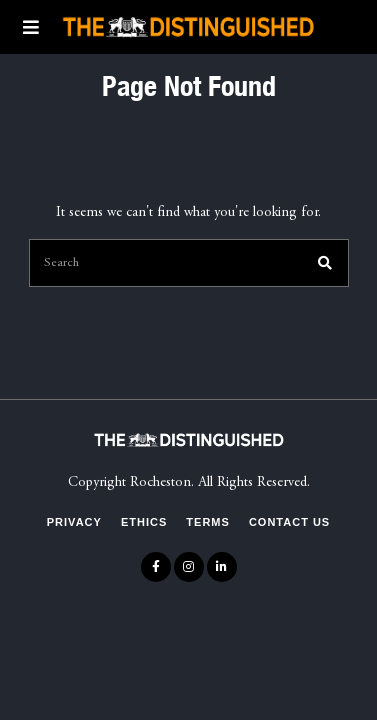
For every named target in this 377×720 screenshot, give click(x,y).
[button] (325, 263)
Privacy (74, 522)
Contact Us (289, 522)
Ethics (144, 522)
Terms (208, 522)
